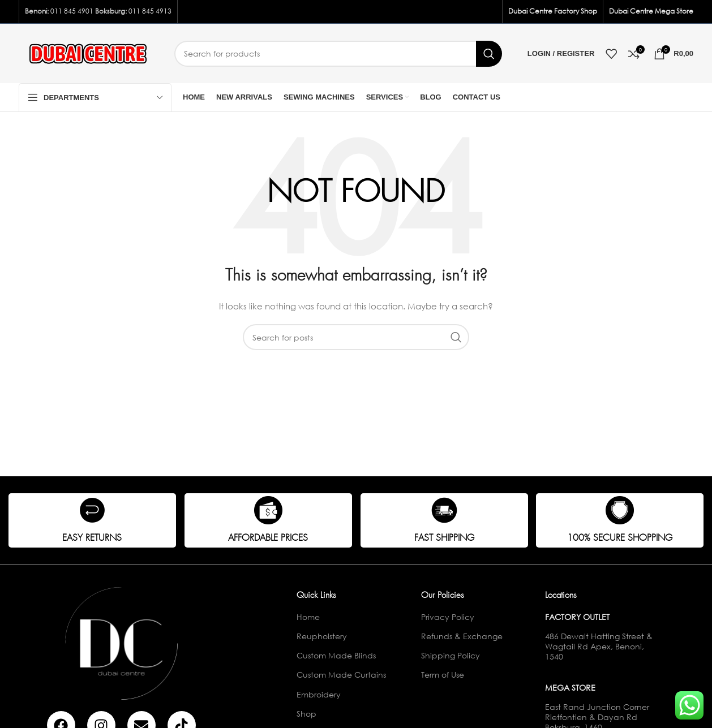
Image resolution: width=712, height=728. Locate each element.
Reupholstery (322, 636)
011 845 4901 (72, 11)
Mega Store (570, 688)
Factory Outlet (577, 617)
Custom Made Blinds (336, 655)
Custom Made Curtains (341, 675)
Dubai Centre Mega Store (651, 11)
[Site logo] (88, 52)
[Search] (338, 54)
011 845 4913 (150, 11)
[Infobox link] (92, 520)
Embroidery (319, 694)
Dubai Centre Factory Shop (553, 11)
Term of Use (443, 675)
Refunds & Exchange (462, 636)
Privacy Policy (448, 617)
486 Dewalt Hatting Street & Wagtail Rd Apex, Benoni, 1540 (599, 646)
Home (308, 617)
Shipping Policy (451, 655)
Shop (306, 714)
